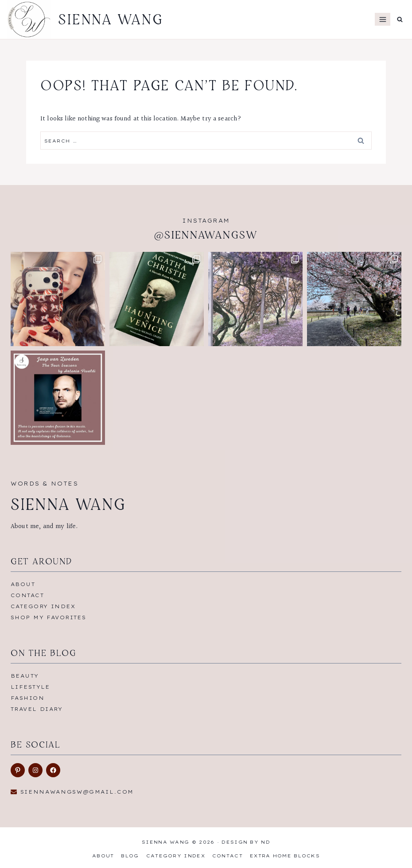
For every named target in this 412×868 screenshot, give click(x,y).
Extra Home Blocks (285, 856)
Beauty (25, 676)
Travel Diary (37, 709)
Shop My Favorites (48, 617)
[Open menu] (383, 19)
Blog (130, 856)
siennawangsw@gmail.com (77, 792)
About (23, 584)
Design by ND (246, 842)
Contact (27, 595)
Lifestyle (30, 687)
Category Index (43, 606)
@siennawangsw (206, 235)
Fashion (27, 698)
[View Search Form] (400, 19)
